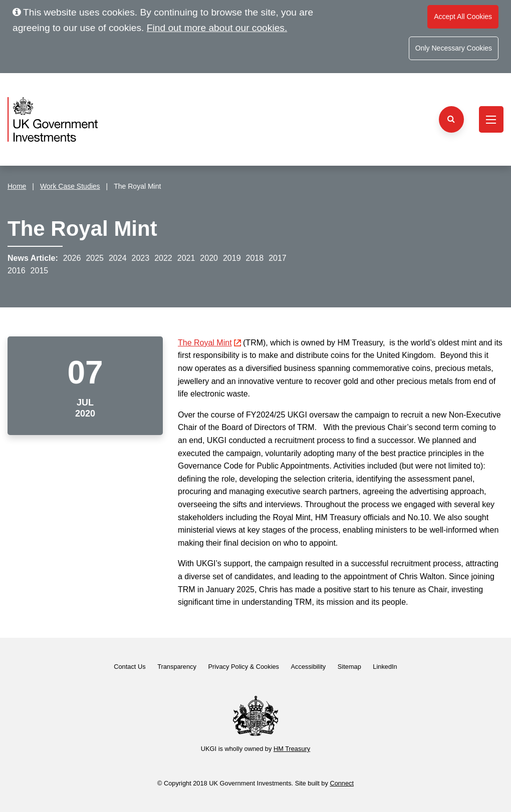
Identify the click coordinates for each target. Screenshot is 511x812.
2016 (17, 271)
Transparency (177, 667)
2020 (209, 258)
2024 (118, 258)
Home (17, 186)
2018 (255, 258)
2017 (278, 258)
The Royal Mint (209, 343)
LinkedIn (385, 667)
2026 (72, 258)
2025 (95, 258)
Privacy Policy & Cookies (243, 667)
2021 (186, 258)
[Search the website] (451, 119)
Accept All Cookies (463, 17)
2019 (232, 258)
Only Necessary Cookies (454, 48)
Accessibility (309, 667)
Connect (342, 783)
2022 (163, 258)
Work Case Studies (70, 186)
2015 (40, 271)
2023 (141, 258)
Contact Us (130, 667)
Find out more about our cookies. (217, 28)
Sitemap (349, 667)
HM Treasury (292, 749)
